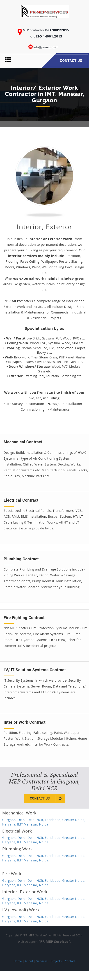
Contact (70, 961)
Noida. (44, 842)
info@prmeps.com (46, 47)
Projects (56, 961)
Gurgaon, (10, 820)
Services (42, 961)
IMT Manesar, (28, 824)
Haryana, (10, 824)
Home (18, 961)
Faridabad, (54, 820)
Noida (44, 824)
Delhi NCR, (36, 820)
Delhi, (23, 820)
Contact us (47, 799)
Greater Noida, (74, 820)
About (29, 961)
